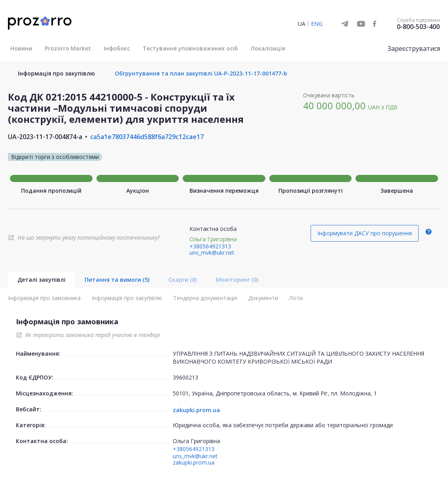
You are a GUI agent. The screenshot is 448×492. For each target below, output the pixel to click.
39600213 (185, 377)
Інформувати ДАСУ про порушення (365, 233)
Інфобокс (117, 48)
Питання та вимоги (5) (117, 280)
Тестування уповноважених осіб (190, 48)
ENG (317, 24)
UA (302, 24)
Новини (21, 48)
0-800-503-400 (418, 27)
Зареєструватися (414, 48)
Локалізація (268, 48)
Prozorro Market (68, 48)
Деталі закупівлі (42, 280)
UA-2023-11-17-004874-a (45, 137)
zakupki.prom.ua (196, 410)
